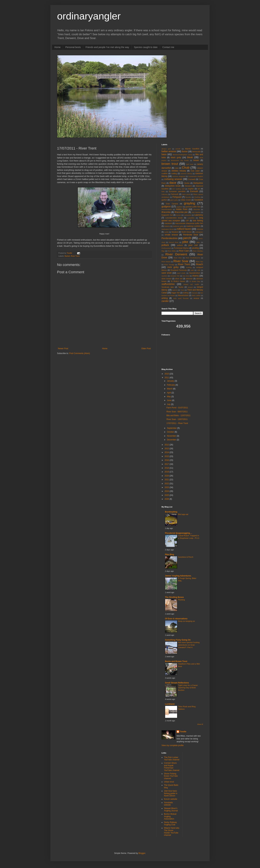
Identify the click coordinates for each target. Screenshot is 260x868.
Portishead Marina (181, 248)
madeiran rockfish (193, 226)
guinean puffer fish (193, 207)
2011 (167, 378)
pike (185, 242)
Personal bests (73, 47)
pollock (180, 245)
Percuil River (174, 242)
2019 (167, 472)
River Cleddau (198, 251)
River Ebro (178, 258)
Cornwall (192, 179)
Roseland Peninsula (179, 270)
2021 (167, 480)
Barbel (67, 256)
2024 (167, 491)
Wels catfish (196, 295)
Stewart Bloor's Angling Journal (171, 810)
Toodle (183, 732)
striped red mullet (191, 284)
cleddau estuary (179, 171)
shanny (195, 276)
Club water (195, 171)
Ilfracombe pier (181, 212)
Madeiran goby (178, 226)
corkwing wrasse (173, 179)
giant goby (174, 200)
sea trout (186, 276)
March (170, 389)
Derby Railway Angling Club (170, 823)
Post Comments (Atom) (80, 353)
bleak (190, 157)
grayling (189, 203)
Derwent (188, 186)
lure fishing (198, 221)
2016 (167, 460)
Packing (181, 600)
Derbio (187, 183)
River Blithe (172, 251)
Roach (199, 264)
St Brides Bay (195, 281)
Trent (182, 290)
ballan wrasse (169, 151)
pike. (198, 242)
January (171, 381)
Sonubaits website (168, 804)
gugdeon (179, 207)
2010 (167, 374)
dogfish (191, 189)
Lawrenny (199, 215)
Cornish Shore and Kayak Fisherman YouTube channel (172, 767)
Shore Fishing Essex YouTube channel (171, 776)
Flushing (197, 197)
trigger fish (176, 293)
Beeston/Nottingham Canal (182, 155)
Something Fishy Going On (178, 640)
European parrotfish (177, 191)
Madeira (167, 226)
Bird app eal (183, 514)
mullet (166, 232)
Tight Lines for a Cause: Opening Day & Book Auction (188, 688)
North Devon (187, 232)
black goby (176, 157)
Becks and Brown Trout (176, 661)
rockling (189, 267)
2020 (167, 476)
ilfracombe (166, 212)
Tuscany (195, 293)
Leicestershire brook (174, 218)
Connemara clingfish (196, 176)
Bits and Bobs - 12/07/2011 (179, 415)
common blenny (186, 174)
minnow (200, 229)
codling (174, 173)
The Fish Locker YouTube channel (172, 759)
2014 (167, 452)
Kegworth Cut (167, 215)
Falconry (165, 194)
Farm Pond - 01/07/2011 (177, 408)
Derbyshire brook (173, 186)
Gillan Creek (186, 200)
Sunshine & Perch (186, 557)
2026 (167, 499)
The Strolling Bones (174, 597)
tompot (190, 287)
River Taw (199, 262)
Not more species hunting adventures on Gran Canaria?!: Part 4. (189, 645)
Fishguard (177, 197)
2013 (167, 449)
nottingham (199, 232)
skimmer (189, 279)
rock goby (173, 267)
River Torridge (169, 265)
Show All (200, 724)
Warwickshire (183, 295)
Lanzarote (188, 215)
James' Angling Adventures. (178, 576)
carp (177, 168)
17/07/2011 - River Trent (177, 423)
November (172, 436)
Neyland (175, 232)
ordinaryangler (89, 16)
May (169, 397)
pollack (165, 245)
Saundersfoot (195, 273)
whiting (165, 298)
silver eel (179, 279)
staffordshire (168, 284)
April (169, 393)
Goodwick (199, 200)
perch (187, 238)
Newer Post (63, 349)
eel (199, 189)
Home (57, 47)
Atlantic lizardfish (192, 149)
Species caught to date (146, 47)
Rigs (163, 251)
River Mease (166, 262)
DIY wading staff (179, 189)
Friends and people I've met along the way (107, 47)
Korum (178, 215)
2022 (167, 484)
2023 (167, 487)
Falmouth (175, 194)
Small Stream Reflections (177, 683)
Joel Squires (196, 212)
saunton (164, 276)
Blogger (142, 853)
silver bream (166, 279)
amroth (178, 149)
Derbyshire (198, 183)
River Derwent (176, 254)
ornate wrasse (171, 235)
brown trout (170, 164)
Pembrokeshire (170, 238)
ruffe (199, 270)
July (169, 404)
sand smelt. (181, 273)
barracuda (196, 152)
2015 (167, 456)
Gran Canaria (172, 204)
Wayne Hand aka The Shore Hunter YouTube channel (172, 832)
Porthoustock (166, 248)
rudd (192, 270)
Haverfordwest (167, 209)
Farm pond (186, 194)
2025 (167, 495)
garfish (164, 200)
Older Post (146, 349)
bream (196, 160)
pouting (195, 248)
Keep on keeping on (186, 621)
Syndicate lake (168, 287)
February (171, 385)
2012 (167, 445)
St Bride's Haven (178, 281)
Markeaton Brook (168, 229)
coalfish (165, 173)
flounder (188, 197)
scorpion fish (175, 276)
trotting (186, 293)
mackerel (168, 223)
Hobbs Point (182, 209)
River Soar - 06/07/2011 (177, 412)
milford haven (184, 229)
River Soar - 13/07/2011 (177, 419)
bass (164, 154)
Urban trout (169, 782)
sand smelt (167, 273)
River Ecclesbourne (193, 258)
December (172, 440)
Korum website (171, 799)
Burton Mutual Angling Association (170, 816)
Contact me (168, 47)
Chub (186, 168)
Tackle (181, 287)
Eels (163, 191)
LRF (187, 221)
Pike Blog (170, 555)
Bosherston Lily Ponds (180, 160)
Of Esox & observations (176, 619)
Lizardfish (191, 218)
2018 (167, 468)
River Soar (181, 261)
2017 (167, 464)
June (169, 400)
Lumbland (170, 704)
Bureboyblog (171, 512)
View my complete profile (173, 745)
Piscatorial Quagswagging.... (179, 533)
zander (165, 301)
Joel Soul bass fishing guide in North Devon (171, 793)
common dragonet (179, 176)
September (172, 428)
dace (173, 183)
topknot (175, 290)
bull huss (190, 164)
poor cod (193, 245)
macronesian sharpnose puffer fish (189, 223)
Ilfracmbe (197, 209)
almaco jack (166, 149)
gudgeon (166, 206)
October (171, 432)
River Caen (184, 251)
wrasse (196, 298)
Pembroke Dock (191, 235)
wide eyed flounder (181, 298)
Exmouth (194, 191)
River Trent (75, 256)
